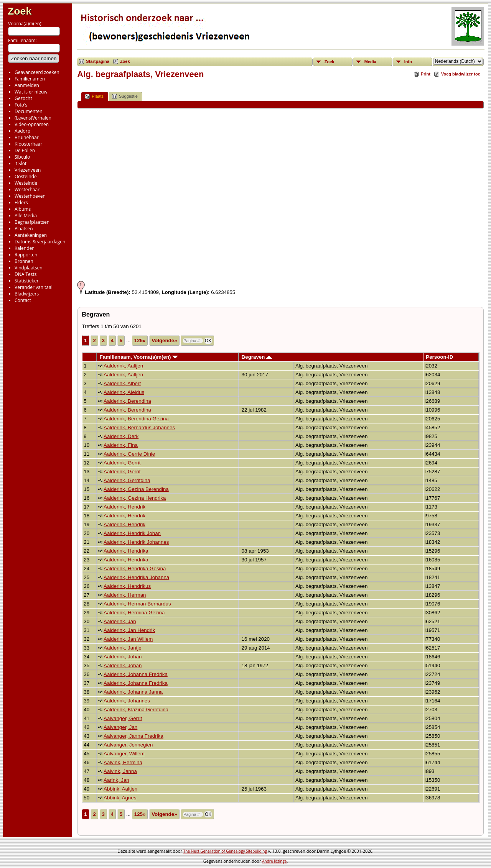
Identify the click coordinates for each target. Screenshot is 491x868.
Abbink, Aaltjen (120, 789)
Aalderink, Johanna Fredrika (136, 674)
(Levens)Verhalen (33, 118)
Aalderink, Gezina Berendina (136, 489)
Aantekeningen (31, 235)
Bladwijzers (27, 294)
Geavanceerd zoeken (37, 72)
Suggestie (125, 96)
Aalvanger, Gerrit (123, 718)
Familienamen (30, 79)
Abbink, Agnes (120, 798)
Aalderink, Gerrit (122, 463)
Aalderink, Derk (121, 436)
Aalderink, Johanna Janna (133, 692)
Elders (21, 203)
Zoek (20, 11)
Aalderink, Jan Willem (128, 639)
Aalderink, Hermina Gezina (134, 613)
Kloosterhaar (28, 144)
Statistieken (27, 281)
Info (408, 62)
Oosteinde (26, 176)
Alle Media (26, 216)
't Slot (21, 163)
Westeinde (26, 183)
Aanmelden (27, 85)
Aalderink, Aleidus (124, 392)
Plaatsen (24, 229)
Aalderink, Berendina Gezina (136, 419)
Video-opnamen (32, 124)
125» (140, 340)
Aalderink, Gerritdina (127, 480)
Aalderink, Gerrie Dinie (129, 454)
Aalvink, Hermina (123, 762)
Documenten (29, 111)
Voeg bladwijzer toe (461, 74)
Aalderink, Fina (121, 445)
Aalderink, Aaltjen (123, 366)
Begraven (257, 357)
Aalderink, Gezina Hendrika (135, 498)
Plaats (94, 96)
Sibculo (22, 157)
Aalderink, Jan (120, 621)
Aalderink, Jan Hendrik (129, 630)
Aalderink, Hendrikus (127, 586)
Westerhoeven (30, 196)
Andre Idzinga (274, 861)
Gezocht (23, 98)
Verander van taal (34, 287)
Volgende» (164, 340)
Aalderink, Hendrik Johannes (136, 542)
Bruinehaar (27, 137)
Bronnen (24, 261)
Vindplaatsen (29, 268)
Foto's (21, 105)
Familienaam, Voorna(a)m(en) (139, 357)
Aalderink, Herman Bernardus (137, 604)
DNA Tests (26, 274)
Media (370, 62)
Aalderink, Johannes (127, 701)
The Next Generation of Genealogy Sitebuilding (225, 851)
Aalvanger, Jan (120, 727)
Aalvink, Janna (120, 771)
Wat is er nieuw (31, 92)
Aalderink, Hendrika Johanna (136, 577)
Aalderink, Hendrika (126, 551)
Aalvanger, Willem (124, 754)
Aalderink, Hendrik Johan (132, 533)
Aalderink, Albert (122, 383)
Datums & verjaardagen (40, 242)
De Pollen (25, 150)
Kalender (24, 248)
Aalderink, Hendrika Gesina (135, 569)
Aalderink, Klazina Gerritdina (136, 710)
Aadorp (22, 131)
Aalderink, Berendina (127, 401)
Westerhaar (27, 190)
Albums (23, 209)
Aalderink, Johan (123, 657)
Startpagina (98, 61)
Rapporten (26, 255)
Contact (23, 300)
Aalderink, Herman (125, 595)
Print (426, 74)
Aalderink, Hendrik (124, 507)
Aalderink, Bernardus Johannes (139, 427)
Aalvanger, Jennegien (128, 745)
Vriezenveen (28, 170)
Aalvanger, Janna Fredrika (133, 736)
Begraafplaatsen (32, 222)
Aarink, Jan (116, 780)
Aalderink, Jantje (123, 648)
